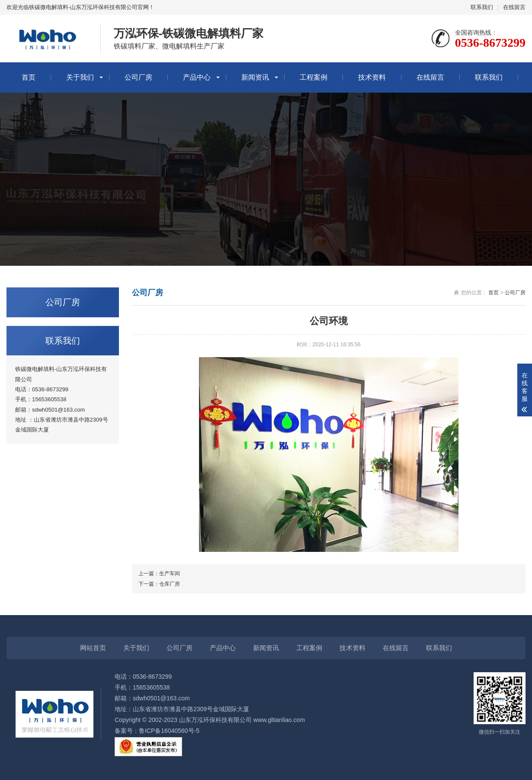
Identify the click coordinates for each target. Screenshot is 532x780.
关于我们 (80, 77)
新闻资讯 (255, 77)
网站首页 (93, 648)
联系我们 (482, 7)
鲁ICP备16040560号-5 (169, 731)
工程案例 (314, 77)
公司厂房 (138, 77)
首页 (29, 77)
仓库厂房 (170, 584)
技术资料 (372, 77)
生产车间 (170, 574)
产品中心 (197, 77)
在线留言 (514, 7)
